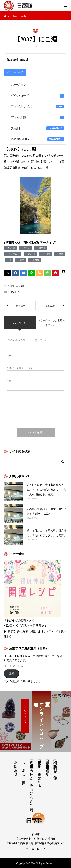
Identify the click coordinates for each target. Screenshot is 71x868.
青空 (21, 260)
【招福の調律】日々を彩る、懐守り (55, 768)
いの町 (11, 248)
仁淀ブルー (13, 254)
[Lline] (32, 273)
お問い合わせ (16, 766)
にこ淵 (26, 248)
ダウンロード (15, 73)
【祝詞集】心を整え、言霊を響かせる (39, 772)
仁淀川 (31, 254)
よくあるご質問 (24, 768)
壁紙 (60, 254)
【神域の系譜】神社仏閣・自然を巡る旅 (47, 764)
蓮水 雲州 (20, 286)
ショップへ (25, 716)
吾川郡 (46, 254)
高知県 (36, 260)
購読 (12, 674)
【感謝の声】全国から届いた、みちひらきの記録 (32, 782)
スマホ (42, 248)
